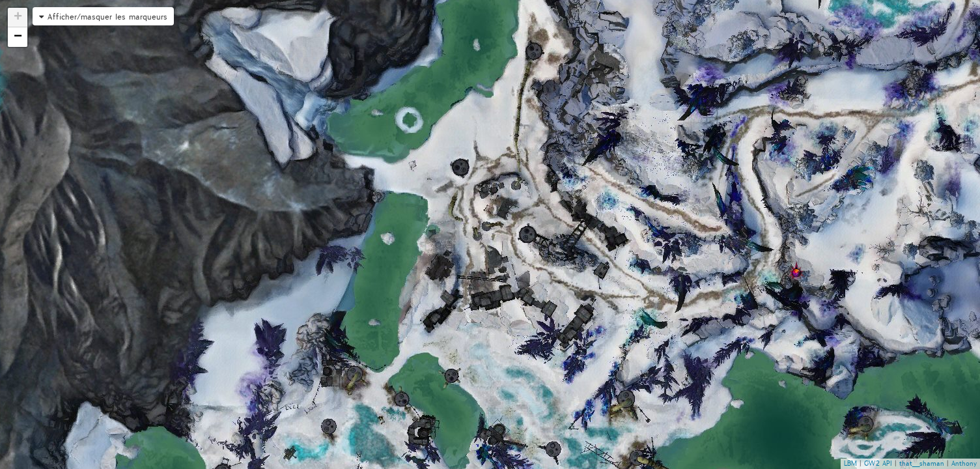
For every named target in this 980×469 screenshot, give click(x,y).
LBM (850, 463)
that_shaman (922, 463)
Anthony (964, 463)
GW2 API (878, 463)
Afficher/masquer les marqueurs (107, 17)
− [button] (18, 37)
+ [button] (18, 18)
